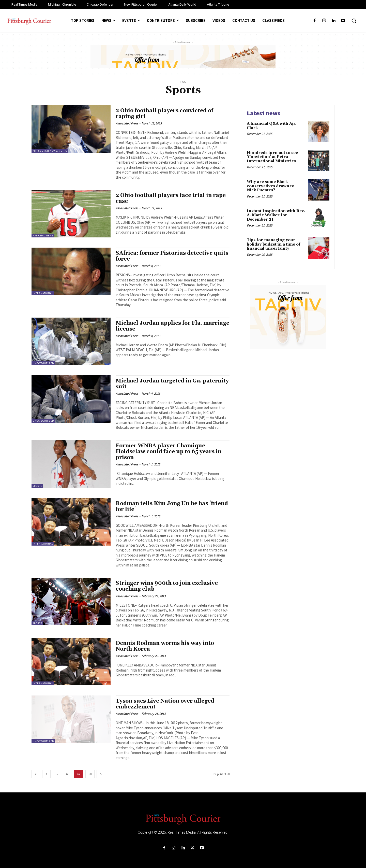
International (43, 293)
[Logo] (183, 819)
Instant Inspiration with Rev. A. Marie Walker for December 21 (276, 215)
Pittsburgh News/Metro (50, 151)
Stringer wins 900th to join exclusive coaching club (167, 586)
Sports (37, 486)
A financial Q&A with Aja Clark (271, 126)
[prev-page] (36, 774)
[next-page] (101, 774)
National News (43, 236)
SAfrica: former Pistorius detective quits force (172, 256)
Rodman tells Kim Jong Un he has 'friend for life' (172, 507)
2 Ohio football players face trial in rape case (171, 198)
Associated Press (127, 123)
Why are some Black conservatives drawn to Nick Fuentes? (271, 186)
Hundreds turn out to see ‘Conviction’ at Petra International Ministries (272, 157)
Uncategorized (43, 363)
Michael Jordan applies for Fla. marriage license (172, 326)
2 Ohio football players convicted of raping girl (164, 114)
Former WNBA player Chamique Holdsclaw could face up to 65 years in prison (169, 452)
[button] (354, 21)
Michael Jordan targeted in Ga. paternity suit (172, 384)
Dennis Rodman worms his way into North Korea (165, 646)
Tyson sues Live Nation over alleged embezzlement (165, 704)
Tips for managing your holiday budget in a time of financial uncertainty (274, 244)
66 (68, 774)
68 (90, 774)
